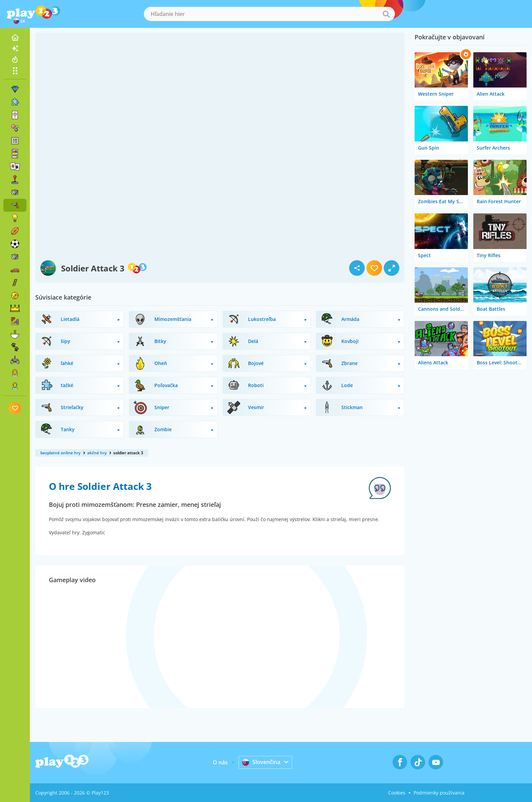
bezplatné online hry (60, 453)
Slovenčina (261, 762)
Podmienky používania (439, 793)
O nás (220, 762)
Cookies (397, 793)
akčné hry (97, 453)
